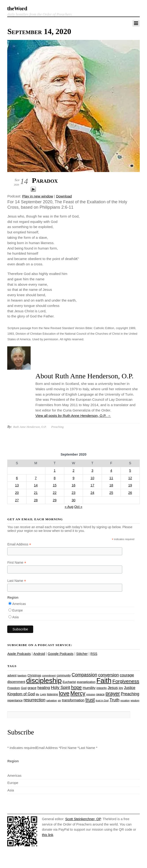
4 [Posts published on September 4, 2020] (111, 471)
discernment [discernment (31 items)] (16, 682)
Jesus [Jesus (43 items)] (113, 688)
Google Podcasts (61, 654)
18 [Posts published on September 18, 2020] (111, 485)
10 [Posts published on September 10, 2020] (92, 478)
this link (47, 835)
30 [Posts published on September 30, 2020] (73, 500)
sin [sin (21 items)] (59, 700)
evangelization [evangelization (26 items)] (86, 682)
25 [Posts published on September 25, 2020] (111, 493)
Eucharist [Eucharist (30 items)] (69, 682)
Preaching (57, 427)
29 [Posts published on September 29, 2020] (55, 500)
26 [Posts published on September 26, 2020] (130, 493)
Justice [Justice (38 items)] (130, 688)
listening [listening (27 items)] (52, 694)
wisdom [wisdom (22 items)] (135, 700)
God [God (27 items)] (24, 688)
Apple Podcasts (19, 654)
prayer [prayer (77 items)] (113, 694)
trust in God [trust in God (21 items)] (102, 700)
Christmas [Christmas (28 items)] (34, 675)
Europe (17, 610)
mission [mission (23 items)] (91, 694)
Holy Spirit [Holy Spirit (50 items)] (61, 688)
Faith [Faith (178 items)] (104, 681)
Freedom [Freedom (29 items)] (14, 688)
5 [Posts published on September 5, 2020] (130, 471)
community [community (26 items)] (64, 675)
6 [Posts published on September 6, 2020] (17, 478)
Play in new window (38, 196)
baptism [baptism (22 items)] (22, 675)
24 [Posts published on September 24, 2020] (92, 493)
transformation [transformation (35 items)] (73, 700)
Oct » (78, 507)
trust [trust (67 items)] (90, 700)
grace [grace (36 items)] (32, 688)
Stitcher (82, 654)
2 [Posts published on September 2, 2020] (73, 471)
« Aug (69, 507)
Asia (15, 617)
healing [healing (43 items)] (44, 688)
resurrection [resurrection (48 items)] (34, 700)
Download (64, 196)
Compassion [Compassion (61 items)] (84, 675)
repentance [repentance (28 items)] (15, 700)
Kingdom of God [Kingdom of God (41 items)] (21, 694)
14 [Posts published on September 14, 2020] (36, 485)
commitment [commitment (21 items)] (49, 675)
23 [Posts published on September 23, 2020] (73, 493)
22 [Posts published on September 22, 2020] (55, 493)
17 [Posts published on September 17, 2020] (92, 485)
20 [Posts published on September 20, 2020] (17, 493)
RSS (94, 654)
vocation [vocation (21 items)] (125, 700)
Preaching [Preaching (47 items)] (130, 694)
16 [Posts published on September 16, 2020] (73, 485)
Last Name (17, 581)
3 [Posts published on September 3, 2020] (92, 471)
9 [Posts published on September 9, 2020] (73, 478)
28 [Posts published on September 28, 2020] (36, 500)
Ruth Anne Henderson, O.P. (30, 427)
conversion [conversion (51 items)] (108, 675)
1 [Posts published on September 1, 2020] (55, 471)
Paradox (45, 180)
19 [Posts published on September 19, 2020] (130, 485)
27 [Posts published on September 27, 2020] (17, 500)
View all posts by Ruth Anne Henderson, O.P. (73, 416)
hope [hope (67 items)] (76, 687)
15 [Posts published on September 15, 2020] (55, 485)
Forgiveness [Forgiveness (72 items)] (126, 681)
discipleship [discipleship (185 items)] (44, 680)
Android (39, 654)
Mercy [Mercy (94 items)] (78, 693)
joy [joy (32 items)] (121, 688)
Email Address (19, 544)
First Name (17, 563)
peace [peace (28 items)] (100, 694)
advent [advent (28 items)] (12, 675)
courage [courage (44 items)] (127, 675)
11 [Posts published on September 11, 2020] (111, 478)
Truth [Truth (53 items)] (115, 700)
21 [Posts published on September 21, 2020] (36, 493)
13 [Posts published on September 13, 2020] (17, 485)
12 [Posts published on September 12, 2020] (130, 478)
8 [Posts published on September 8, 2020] (55, 478)
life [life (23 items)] (38, 694)
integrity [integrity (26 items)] (102, 688)
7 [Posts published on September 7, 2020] (36, 478)
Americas (19, 604)
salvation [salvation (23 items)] (52, 700)
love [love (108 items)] (64, 693)
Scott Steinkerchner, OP (83, 819)
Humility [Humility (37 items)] (89, 688)
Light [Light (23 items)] (43, 694)
